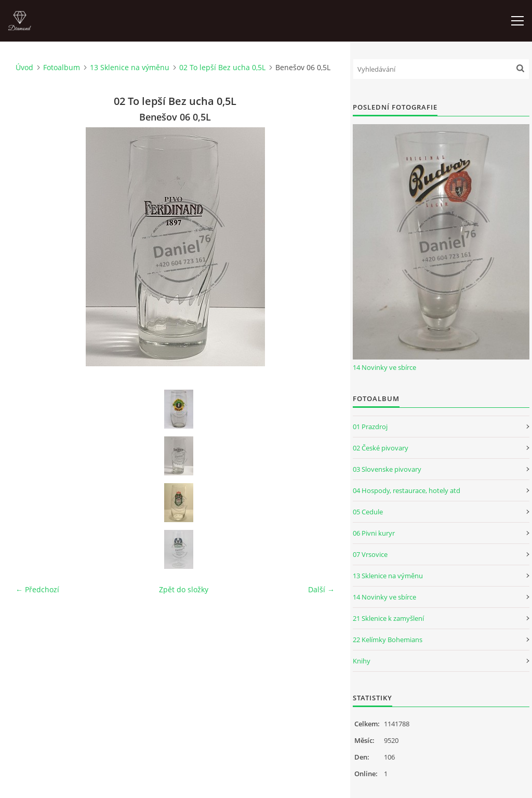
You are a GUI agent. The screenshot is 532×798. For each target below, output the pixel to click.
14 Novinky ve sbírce (384, 367)
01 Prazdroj (370, 427)
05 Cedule (368, 512)
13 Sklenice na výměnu (130, 67)
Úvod (24, 67)
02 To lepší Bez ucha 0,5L (222, 67)
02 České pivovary (381, 448)
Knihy (362, 661)
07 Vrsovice (370, 554)
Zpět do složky (184, 589)
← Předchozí (37, 589)
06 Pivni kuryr (374, 533)
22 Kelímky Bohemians (388, 640)
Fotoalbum (62, 67)
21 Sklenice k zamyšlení (388, 618)
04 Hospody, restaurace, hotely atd (407, 490)
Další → (321, 589)
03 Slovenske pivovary (387, 469)
